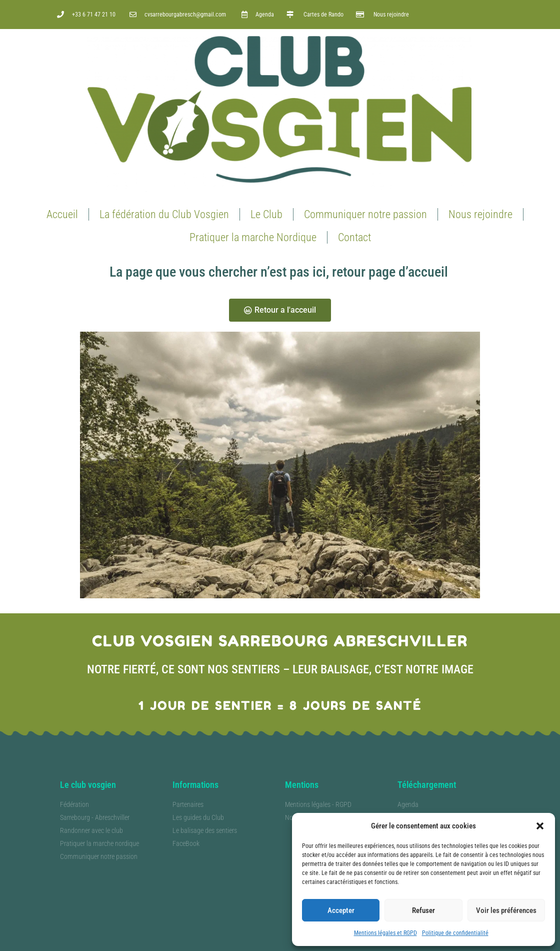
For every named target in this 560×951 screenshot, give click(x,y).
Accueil (62, 214)
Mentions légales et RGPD (385, 933)
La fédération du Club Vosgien (164, 214)
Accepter (341, 910)
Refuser (423, 910)
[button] (540, 826)
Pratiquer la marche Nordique (253, 237)
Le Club (266, 214)
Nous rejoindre (480, 214)
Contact (354, 237)
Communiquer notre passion (365, 214)
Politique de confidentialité (455, 933)
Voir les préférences (506, 910)
